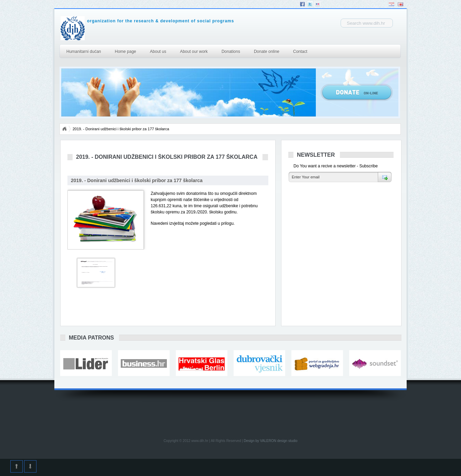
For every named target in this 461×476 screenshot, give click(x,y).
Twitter (310, 4)
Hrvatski (392, 4)
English (400, 4)
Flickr (318, 4)
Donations (231, 52)
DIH (126, 28)
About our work (194, 52)
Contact (300, 52)
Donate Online (357, 92)
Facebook (302, 4)
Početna (64, 129)
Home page (126, 52)
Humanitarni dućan (84, 52)
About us (158, 52)
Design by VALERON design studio (271, 441)
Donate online (267, 52)
